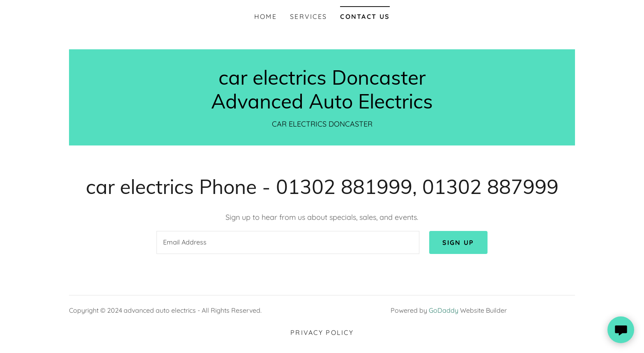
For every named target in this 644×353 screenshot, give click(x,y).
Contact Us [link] (365, 16)
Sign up (458, 242)
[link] (322, 106)
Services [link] (308, 16)
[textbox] (288, 242)
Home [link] (266, 16)
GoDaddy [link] (444, 310)
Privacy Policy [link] (322, 332)
